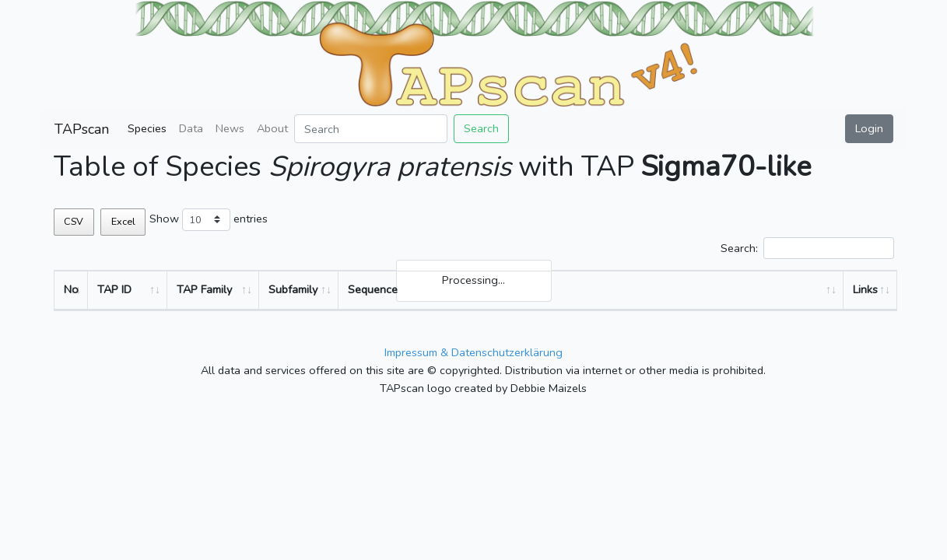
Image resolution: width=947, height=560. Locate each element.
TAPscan (82, 129)
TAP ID (114, 289)
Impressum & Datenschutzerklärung (473, 352)
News (230, 128)
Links (865, 289)
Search (481, 128)
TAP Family (204, 289)
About (272, 128)
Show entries (209, 220)
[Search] (371, 129)
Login (869, 128)
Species (147, 128)
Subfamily (293, 289)
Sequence (373, 289)
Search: (807, 248)
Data (191, 128)
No (71, 289)
